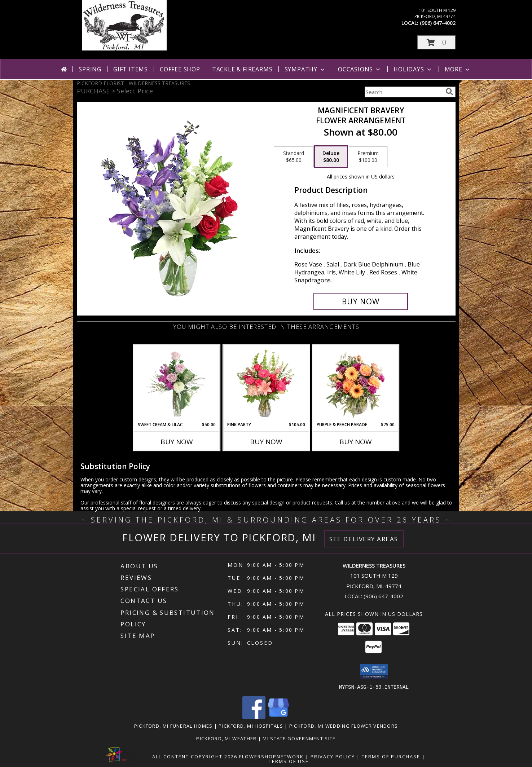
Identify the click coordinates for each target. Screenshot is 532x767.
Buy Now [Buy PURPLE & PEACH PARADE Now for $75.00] (356, 442)
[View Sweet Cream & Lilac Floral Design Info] (177, 383)
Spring (90, 69)
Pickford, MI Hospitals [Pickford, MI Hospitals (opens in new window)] (251, 726)
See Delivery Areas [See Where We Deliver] (364, 539)
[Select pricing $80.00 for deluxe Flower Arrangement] (331, 157)
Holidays (413, 69)
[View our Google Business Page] (278, 717)
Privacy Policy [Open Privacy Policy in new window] (333, 756)
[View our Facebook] (254, 717)
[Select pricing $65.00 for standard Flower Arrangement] (294, 157)
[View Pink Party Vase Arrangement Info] (266, 383)
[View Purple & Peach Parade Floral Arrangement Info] (355, 383)
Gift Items (131, 69)
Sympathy (305, 69)
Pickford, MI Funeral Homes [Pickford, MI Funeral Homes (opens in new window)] (173, 726)
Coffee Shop (180, 69)
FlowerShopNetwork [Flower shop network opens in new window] (271, 756)
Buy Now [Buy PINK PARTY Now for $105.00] (266, 442)
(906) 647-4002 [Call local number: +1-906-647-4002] (438, 23)
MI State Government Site (299, 738)
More (458, 69)
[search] (449, 92)
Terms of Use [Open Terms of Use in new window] (289, 761)
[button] (436, 42)
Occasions (360, 69)
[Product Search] (404, 92)
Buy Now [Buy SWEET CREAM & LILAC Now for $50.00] (177, 442)
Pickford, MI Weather (226, 738)
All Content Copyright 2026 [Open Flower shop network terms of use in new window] (195, 756)
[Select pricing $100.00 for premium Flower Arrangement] (368, 157)
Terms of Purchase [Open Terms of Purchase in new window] (391, 756)
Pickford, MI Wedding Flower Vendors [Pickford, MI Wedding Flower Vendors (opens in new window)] (344, 726)
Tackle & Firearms (242, 69)
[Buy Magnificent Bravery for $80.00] (361, 301)
